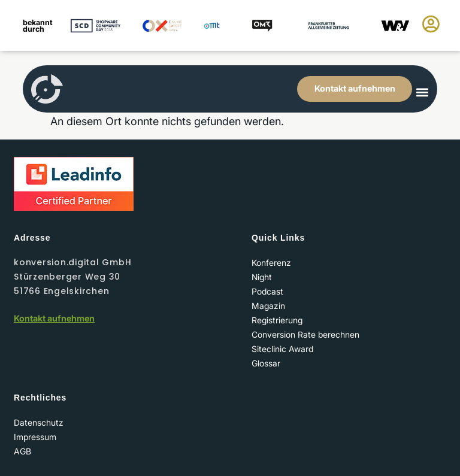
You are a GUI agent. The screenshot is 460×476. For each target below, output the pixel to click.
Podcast (267, 291)
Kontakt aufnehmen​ (54, 318)
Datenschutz (39, 422)
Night (262, 277)
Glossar (266, 363)
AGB (22, 451)
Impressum (35, 437)
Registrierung (277, 320)
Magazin (268, 306)
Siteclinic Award (282, 349)
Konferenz (271, 263)
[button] (422, 92)
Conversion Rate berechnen (305, 334)
